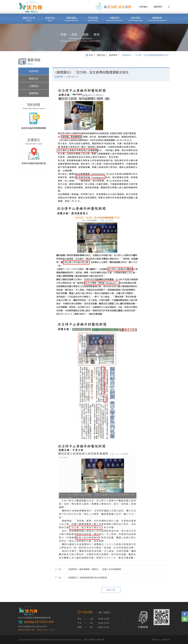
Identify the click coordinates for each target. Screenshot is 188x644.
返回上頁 (111, 590)
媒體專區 (113, 55)
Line (185, 619)
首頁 (91, 55)
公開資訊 (34, 86)
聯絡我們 (158, 7)
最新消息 (101, 55)
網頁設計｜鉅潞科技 (161, 640)
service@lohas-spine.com (33, 626)
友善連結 (143, 7)
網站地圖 (101, 640)
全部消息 (34, 71)
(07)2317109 (44, 622)
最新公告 (34, 79)
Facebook (185, 614)
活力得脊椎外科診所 (31, 7)
